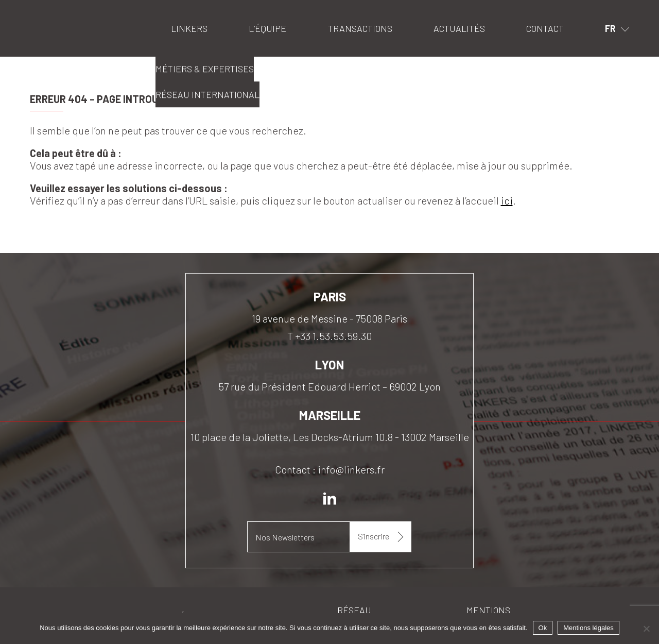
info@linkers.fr (351, 469)
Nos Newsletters (285, 537)
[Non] (646, 629)
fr (610, 28)
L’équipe (267, 28)
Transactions (360, 28)
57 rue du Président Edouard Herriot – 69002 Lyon (329, 386)
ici (507, 200)
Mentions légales (588, 628)
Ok (543, 628)
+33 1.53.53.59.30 (333, 336)
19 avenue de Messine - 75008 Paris (329, 318)
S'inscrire (374, 536)
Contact (545, 28)
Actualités (459, 28)
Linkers (43, 13)
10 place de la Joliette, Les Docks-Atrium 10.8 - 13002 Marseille (330, 437)
